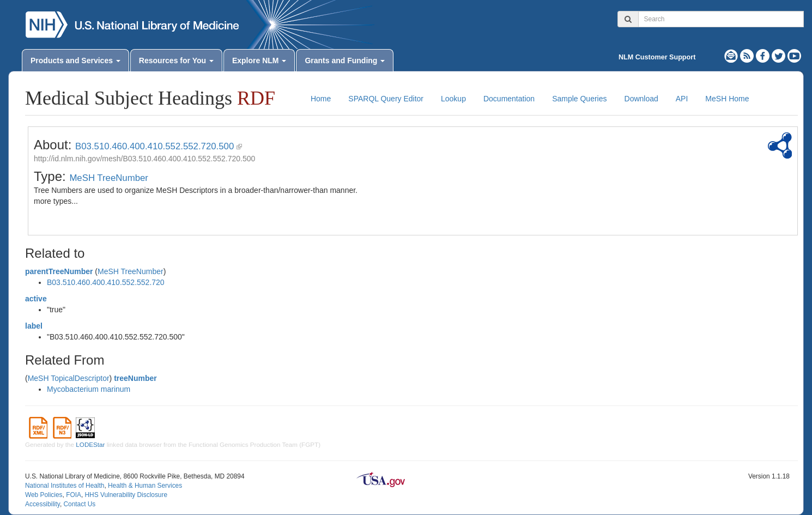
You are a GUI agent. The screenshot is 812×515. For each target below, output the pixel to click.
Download (641, 99)
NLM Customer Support (657, 57)
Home (321, 99)
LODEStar (90, 444)
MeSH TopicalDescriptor (69, 378)
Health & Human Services (145, 486)
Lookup (453, 99)
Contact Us (79, 504)
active (36, 299)
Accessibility (43, 504)
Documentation (509, 99)
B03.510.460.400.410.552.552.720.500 (154, 146)
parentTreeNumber (59, 271)
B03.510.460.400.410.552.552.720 (106, 282)
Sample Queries (579, 99)
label (34, 326)
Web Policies (44, 495)
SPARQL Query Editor (386, 99)
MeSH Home (727, 99)
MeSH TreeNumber (109, 178)
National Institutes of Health (65, 486)
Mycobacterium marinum (89, 389)
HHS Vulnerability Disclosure (126, 495)
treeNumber (135, 378)
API (682, 99)
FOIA (74, 495)
